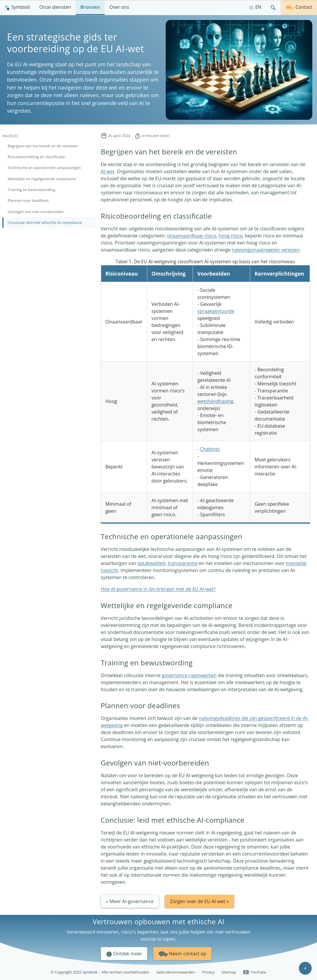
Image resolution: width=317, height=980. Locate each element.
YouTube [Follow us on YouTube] (255, 972)
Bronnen (90, 7)
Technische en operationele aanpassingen (44, 168)
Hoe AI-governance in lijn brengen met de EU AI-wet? (158, 589)
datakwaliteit (151, 563)
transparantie (183, 563)
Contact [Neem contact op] (299, 7)
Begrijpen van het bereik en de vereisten (43, 146)
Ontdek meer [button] (124, 954)
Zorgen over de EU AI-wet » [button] (200, 901)
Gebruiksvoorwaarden (176, 972)
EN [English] (255, 7)
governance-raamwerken (189, 675)
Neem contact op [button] (183, 953)
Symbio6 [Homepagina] (17, 7)
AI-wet (108, 171)
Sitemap (229, 972)
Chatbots (210, 449)
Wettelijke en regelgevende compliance (42, 179)
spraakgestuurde (216, 311)
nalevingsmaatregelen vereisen (266, 250)
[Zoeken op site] (273, 7)
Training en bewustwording (31, 190)
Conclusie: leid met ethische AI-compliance (45, 222)
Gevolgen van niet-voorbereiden (36, 212)
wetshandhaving (215, 401)
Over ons (119, 7)
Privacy (208, 972)
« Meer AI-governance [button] (130, 901)
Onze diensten (55, 7)
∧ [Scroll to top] (305, 968)
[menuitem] (17, 7)
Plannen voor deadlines (28, 200)
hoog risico (230, 236)
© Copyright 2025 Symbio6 (100, 972)
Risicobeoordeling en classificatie (36, 157)
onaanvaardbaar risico (192, 236)
